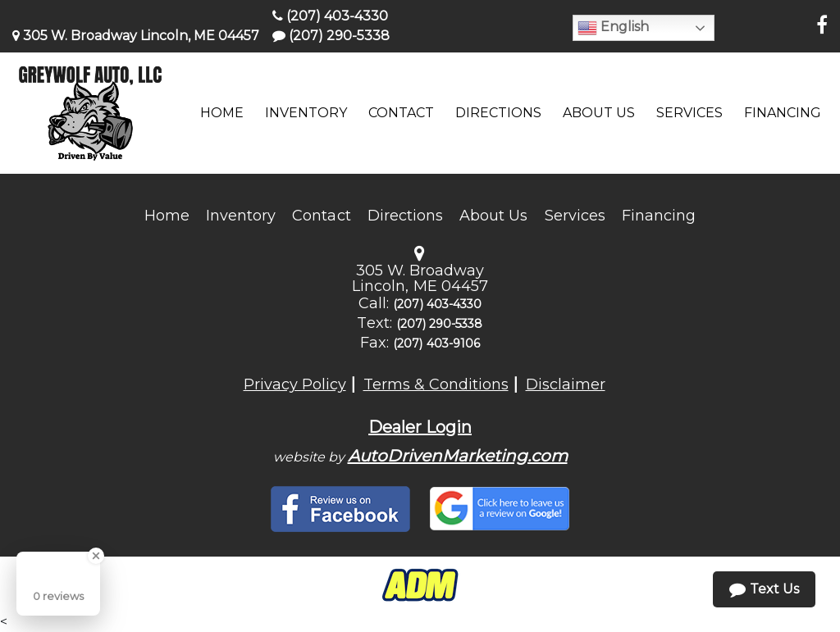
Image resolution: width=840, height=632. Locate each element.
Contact (321, 216)
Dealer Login (420, 427)
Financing (659, 216)
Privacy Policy (295, 384)
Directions (406, 216)
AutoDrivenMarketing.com (458, 456)
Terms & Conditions (436, 384)
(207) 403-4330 (330, 16)
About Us (493, 216)
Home (167, 216)
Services (575, 216)
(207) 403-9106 (436, 343)
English (613, 28)
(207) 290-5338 (331, 36)
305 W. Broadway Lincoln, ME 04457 (136, 36)
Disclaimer (566, 384)
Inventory (241, 216)
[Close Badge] (96, 556)
